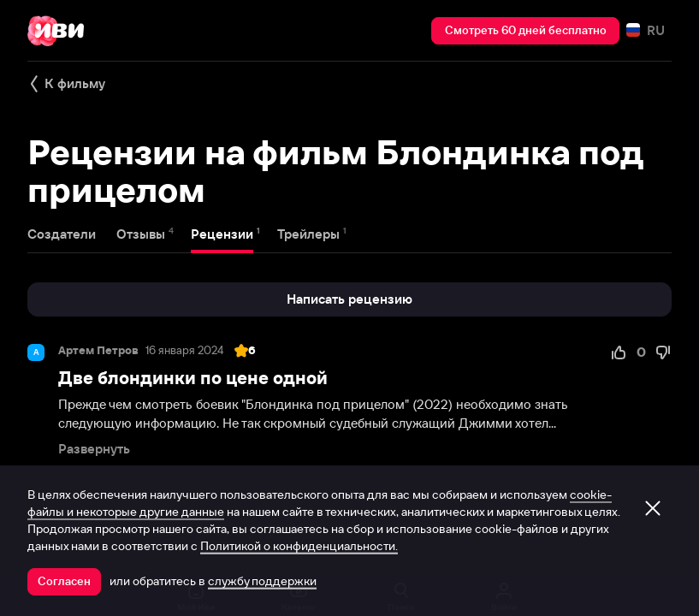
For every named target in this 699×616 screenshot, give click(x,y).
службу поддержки (262, 581)
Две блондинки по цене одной (193, 378)
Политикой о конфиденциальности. (299, 546)
